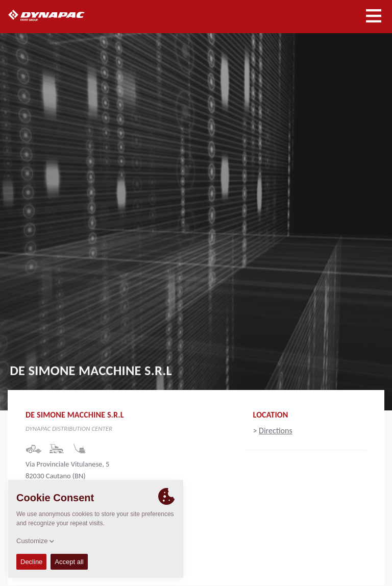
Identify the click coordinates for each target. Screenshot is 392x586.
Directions (276, 431)
